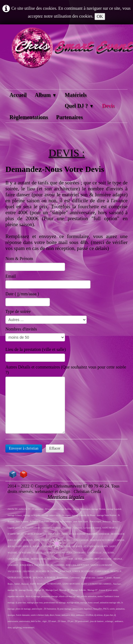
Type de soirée (18, 311)
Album (46, 95)
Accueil (18, 95)
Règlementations (29, 117)
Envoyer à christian (24, 448)
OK (100, 16)
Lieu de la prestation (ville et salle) (36, 349)
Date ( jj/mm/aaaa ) (22, 294)
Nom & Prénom (19, 259)
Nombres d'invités (21, 329)
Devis (108, 106)
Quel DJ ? (79, 106)
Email (11, 276)
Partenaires (69, 117)
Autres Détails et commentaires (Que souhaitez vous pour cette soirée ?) (66, 370)
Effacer (55, 448)
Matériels (76, 95)
